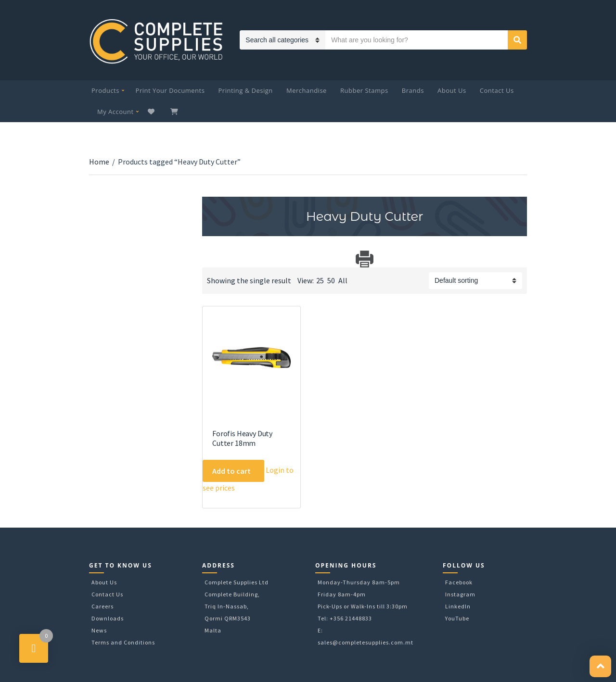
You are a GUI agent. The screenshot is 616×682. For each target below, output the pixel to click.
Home (99, 162)
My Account (115, 112)
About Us (452, 90)
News (99, 630)
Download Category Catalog (211, 259)
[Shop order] (475, 281)
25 (320, 280)
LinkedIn (458, 606)
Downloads (108, 618)
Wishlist (152, 112)
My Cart (175, 112)
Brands (413, 90)
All (343, 280)
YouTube (457, 618)
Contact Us (497, 90)
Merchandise (307, 90)
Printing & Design (246, 90)
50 (331, 280)
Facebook (459, 582)
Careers (103, 606)
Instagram (460, 594)
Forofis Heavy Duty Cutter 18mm (242, 438)
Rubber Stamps (364, 90)
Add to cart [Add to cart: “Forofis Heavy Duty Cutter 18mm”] (231, 471)
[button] (600, 666)
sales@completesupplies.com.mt (366, 642)
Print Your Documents (170, 90)
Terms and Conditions (123, 642)
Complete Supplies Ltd (237, 582)
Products (105, 90)
